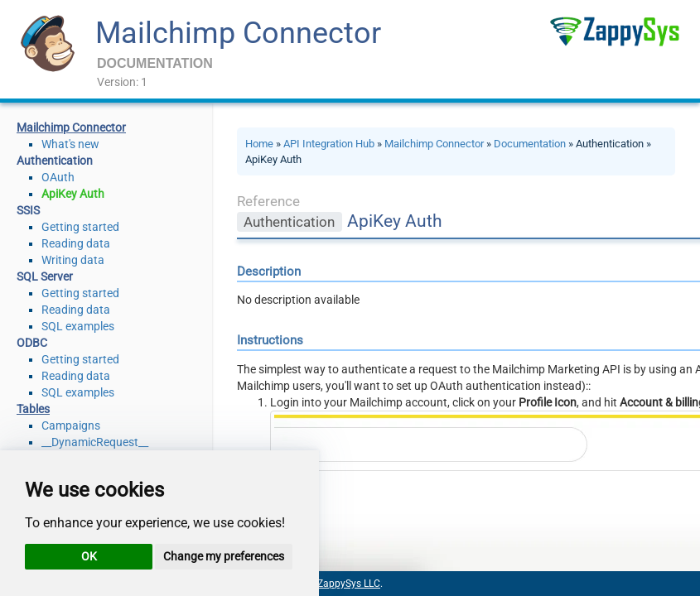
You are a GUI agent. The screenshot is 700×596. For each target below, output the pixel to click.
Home (259, 144)
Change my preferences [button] (224, 556)
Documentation (530, 144)
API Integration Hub (329, 144)
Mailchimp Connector (238, 33)
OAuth (58, 177)
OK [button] (89, 556)
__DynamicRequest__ (95, 442)
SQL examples (78, 326)
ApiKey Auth (73, 194)
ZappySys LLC (349, 584)
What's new (70, 144)
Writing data (73, 260)
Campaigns (71, 425)
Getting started (80, 227)
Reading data (76, 243)
